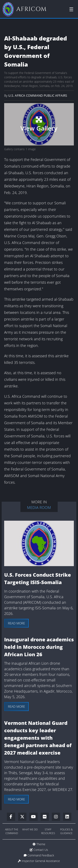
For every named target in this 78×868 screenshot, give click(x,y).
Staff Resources (48, 831)
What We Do (30, 829)
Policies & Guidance (66, 831)
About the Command (12, 831)
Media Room (39, 507)
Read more (16, 623)
